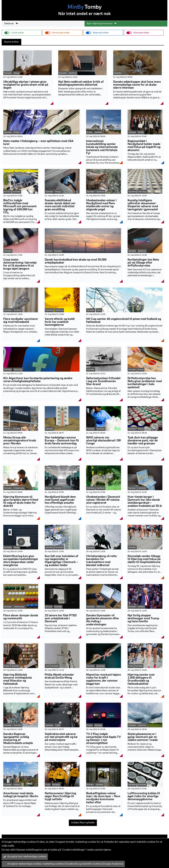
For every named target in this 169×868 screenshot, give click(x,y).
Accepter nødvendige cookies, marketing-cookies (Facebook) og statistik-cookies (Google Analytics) (63, 864)
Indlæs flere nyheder (83, 823)
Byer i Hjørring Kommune (102, 24)
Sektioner (11, 24)
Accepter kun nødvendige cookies (25, 857)
